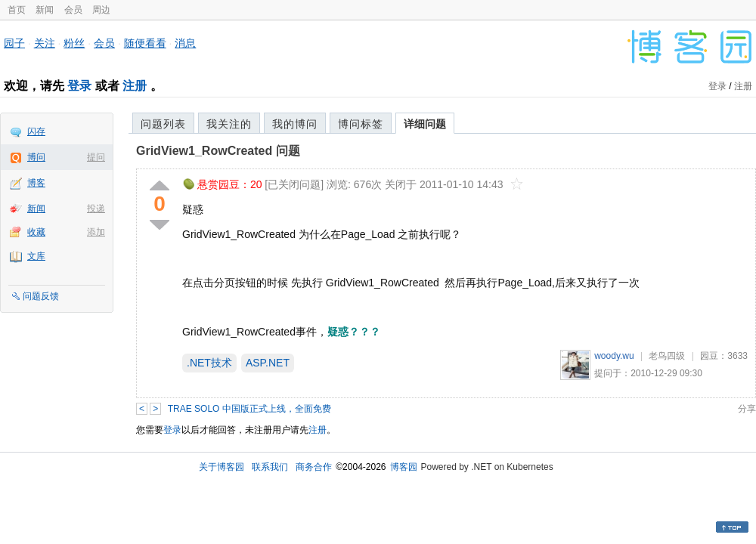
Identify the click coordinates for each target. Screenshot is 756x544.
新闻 (45, 10)
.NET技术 (209, 363)
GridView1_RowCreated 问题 (218, 151)
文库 (36, 256)
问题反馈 (41, 296)
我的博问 (295, 124)
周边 (101, 10)
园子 (14, 43)
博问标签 (361, 124)
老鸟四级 (667, 356)
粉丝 (74, 43)
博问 (36, 157)
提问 (96, 157)
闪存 (36, 131)
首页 (17, 10)
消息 (185, 43)
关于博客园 (222, 467)
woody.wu (614, 356)
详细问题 (425, 124)
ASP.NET (268, 363)
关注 (45, 43)
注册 (135, 86)
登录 (79, 86)
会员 (73, 10)
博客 (36, 183)
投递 (96, 209)
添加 (96, 232)
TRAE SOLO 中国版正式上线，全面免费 (249, 409)
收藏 (36, 232)
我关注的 (229, 124)
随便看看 (145, 43)
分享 (747, 409)
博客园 (404, 467)
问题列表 (163, 124)
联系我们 (270, 467)
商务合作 (314, 467)
